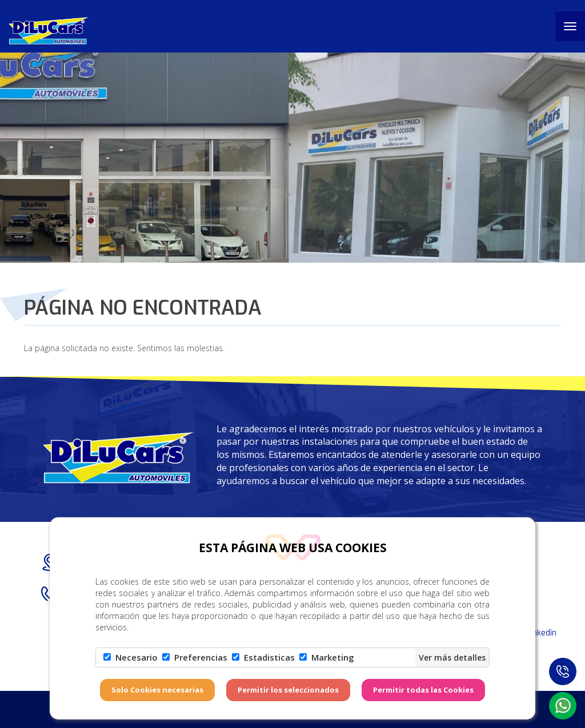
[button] (563, 671)
